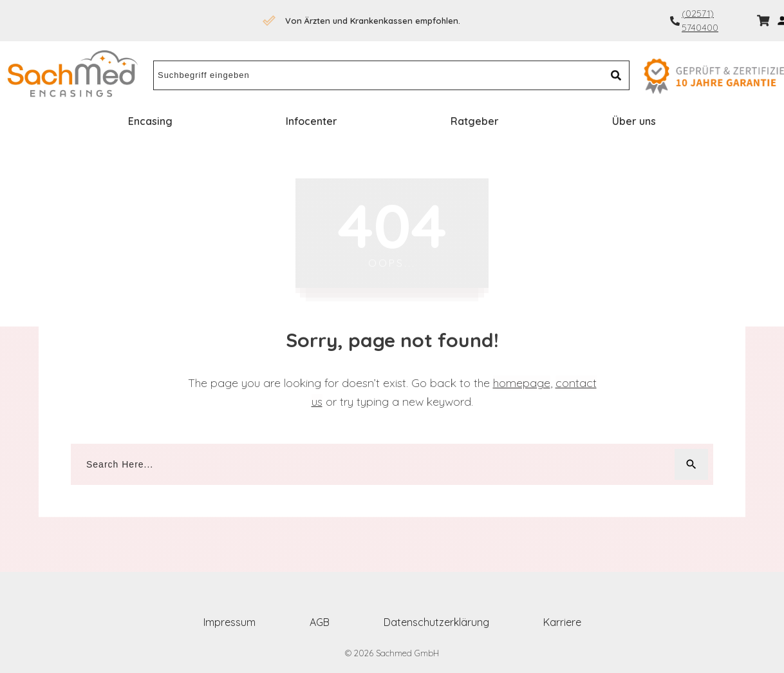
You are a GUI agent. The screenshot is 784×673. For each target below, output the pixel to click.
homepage (522, 383)
